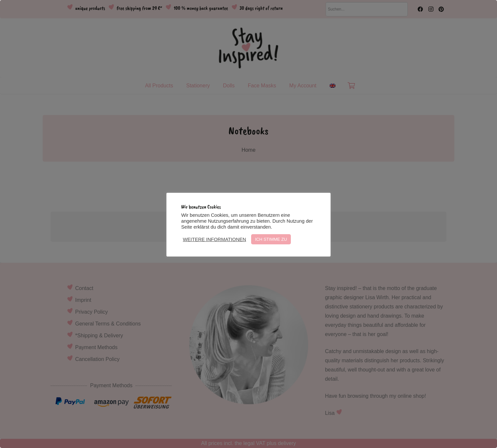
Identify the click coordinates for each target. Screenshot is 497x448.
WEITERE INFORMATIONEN (215, 239)
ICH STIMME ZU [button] (271, 239)
